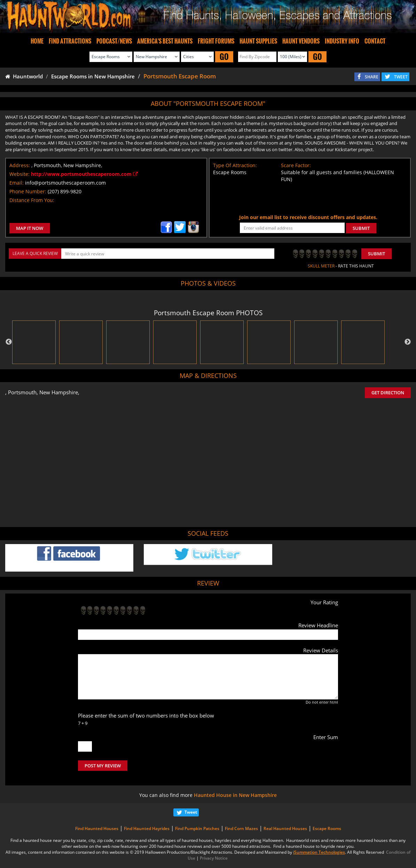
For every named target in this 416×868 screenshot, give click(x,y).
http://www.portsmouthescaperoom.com (84, 174)
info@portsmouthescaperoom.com (65, 183)
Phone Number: (28, 191)
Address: (20, 165)
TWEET (401, 77)
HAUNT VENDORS (301, 41)
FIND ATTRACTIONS (70, 41)
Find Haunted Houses (97, 828)
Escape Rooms (327, 828)
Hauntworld (24, 76)
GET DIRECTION (388, 393)
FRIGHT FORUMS (216, 41)
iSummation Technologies (319, 852)
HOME (37, 41)
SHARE (372, 77)
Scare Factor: (296, 165)
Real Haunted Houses (285, 828)
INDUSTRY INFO (342, 41)
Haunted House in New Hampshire (235, 795)
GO (224, 57)
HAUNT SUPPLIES (258, 41)
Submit (376, 254)
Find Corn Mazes (241, 828)
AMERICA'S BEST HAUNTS (165, 41)
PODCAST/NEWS (114, 41)
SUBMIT (361, 228)
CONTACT (375, 41)
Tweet (191, 812)
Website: (19, 174)
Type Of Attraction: (235, 165)
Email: (17, 183)
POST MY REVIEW (103, 766)
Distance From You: (32, 200)
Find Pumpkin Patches (197, 828)
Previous (9, 342)
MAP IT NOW (30, 228)
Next (408, 342)
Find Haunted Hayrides (147, 828)
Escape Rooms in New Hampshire (93, 76)
